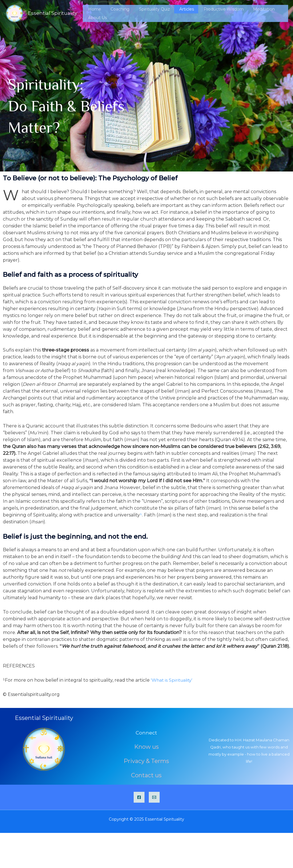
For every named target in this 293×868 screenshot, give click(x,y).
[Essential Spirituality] (15, 13)
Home (113, 13)
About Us (279, 13)
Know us (146, 749)
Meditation (255, 13)
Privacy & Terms (146, 762)
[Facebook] (139, 797)
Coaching (133, 13)
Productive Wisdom (220, 13)
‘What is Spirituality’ (173, 680)
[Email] (154, 797)
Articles (189, 13)
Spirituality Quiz (162, 13)
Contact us (146, 776)
